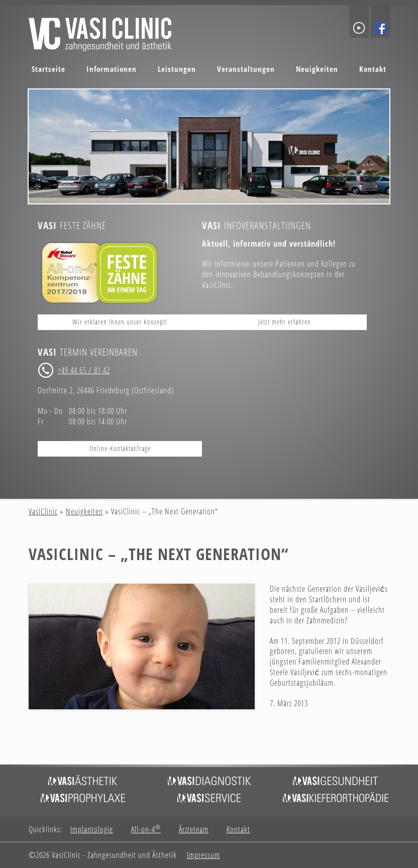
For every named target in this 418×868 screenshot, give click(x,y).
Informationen (112, 69)
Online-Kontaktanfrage (120, 448)
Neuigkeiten (317, 69)
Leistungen (177, 69)
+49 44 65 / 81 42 (84, 370)
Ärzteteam (194, 830)
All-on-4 (146, 830)
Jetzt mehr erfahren (285, 322)
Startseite (48, 69)
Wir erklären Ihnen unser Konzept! (120, 322)
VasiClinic (43, 511)
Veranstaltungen (246, 69)
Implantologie (92, 830)
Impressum (203, 855)
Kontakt (373, 69)
